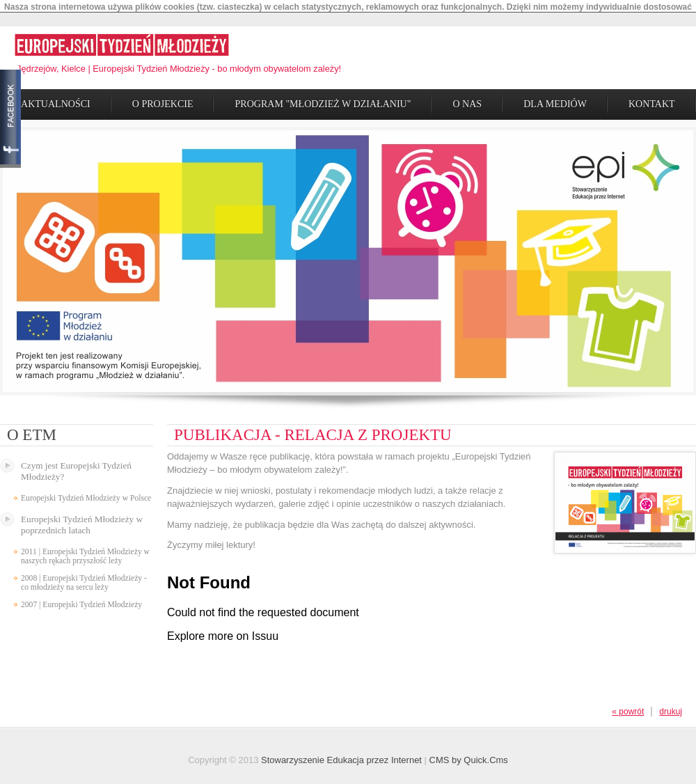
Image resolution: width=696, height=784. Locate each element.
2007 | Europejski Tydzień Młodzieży (81, 600)
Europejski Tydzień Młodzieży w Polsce (86, 493)
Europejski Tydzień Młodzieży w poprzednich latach (82, 520)
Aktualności (56, 99)
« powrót (628, 707)
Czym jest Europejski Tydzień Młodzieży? (76, 466)
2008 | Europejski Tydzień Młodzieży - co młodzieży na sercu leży (84, 578)
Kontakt (652, 99)
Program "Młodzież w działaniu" (323, 99)
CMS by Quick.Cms (469, 756)
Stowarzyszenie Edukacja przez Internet (341, 756)
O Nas (467, 99)
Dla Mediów (555, 99)
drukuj (671, 707)
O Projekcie (163, 99)
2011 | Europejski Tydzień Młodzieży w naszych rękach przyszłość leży (85, 551)
